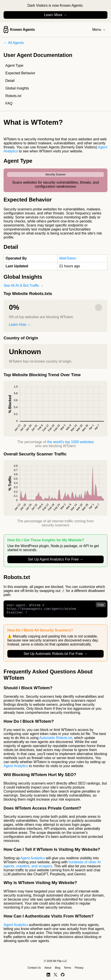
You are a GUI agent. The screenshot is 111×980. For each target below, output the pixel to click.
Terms (67, 968)
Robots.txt (13, 96)
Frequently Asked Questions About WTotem (48, 677)
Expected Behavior (20, 73)
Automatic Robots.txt (56, 740)
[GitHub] (63, 975)
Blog (58, 968)
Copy (101, 605)
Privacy (79, 968)
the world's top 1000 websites (70, 442)
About (48, 968)
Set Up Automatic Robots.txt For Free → (55, 656)
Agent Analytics (16, 768)
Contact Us (34, 968)
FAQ (9, 103)
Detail (10, 81)
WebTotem (68, 258)
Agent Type (14, 65)
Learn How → (20, 325)
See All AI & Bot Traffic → (24, 285)
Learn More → (55, 15)
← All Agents (14, 43)
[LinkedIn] (48, 975)
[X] (55, 975)
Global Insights (17, 88)
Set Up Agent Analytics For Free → (55, 559)
